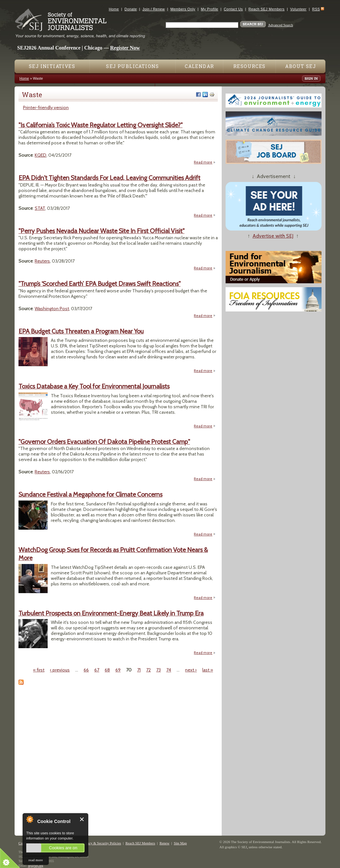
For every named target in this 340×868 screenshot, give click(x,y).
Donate (131, 9)
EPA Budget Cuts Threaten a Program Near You (81, 331)
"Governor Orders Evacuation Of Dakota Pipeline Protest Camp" (104, 442)
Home (114, 9)
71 (139, 670)
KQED (41, 155)
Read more (205, 162)
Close (82, 819)
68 (107, 670)
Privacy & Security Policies (101, 843)
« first (39, 670)
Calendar (199, 66)
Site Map (180, 843)
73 (158, 670)
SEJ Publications (132, 66)
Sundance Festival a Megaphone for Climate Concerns (90, 494)
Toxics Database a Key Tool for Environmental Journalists (94, 386)
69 (118, 670)
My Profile (210, 9)
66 (86, 670)
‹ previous (60, 670)
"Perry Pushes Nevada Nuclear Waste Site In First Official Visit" (101, 231)
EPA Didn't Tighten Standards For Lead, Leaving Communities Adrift (109, 178)
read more (36, 860)
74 (169, 670)
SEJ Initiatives (52, 66)
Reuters (42, 261)
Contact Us (233, 9)
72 (148, 670)
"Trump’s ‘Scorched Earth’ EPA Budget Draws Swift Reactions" (100, 284)
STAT (40, 208)
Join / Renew (154, 9)
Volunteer (298, 9)
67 (97, 670)
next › (191, 670)
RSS (316, 9)
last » (208, 670)
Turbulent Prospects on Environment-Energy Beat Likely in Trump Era (111, 613)
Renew (164, 843)
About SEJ (301, 66)
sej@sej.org (35, 866)
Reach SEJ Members (267, 9)
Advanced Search (281, 25)
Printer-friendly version (46, 107)
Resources (250, 66)
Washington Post (52, 309)
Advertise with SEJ (273, 236)
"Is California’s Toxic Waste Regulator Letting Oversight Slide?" (100, 125)
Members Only (183, 9)
